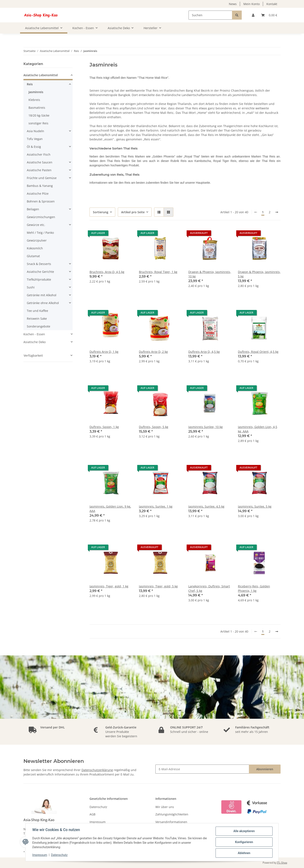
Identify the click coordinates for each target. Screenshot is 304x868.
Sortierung (101, 212)
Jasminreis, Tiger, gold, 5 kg (158, 586)
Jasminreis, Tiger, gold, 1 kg (109, 586)
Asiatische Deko (35, 342)
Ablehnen (244, 853)
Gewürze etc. (36, 225)
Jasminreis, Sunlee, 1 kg (156, 506)
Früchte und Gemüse (42, 178)
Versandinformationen (171, 822)
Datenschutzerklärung (97, 770)
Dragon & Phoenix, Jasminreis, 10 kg (210, 274)
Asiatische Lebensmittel (41, 75)
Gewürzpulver (37, 240)
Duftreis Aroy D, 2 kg (153, 352)
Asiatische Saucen (40, 162)
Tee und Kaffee (37, 311)
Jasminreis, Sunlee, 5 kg (255, 506)
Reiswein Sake (37, 319)
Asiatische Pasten (39, 170)
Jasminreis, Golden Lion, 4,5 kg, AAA (258, 429)
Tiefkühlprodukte (39, 279)
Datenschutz (98, 807)
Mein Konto (252, 4)
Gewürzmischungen (41, 217)
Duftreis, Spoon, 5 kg (154, 427)
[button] (253, 15)
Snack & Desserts (39, 264)
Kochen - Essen (34, 334)
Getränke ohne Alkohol (43, 303)
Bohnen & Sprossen (41, 201)
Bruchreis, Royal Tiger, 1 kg (158, 272)
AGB (92, 814)
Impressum (98, 822)
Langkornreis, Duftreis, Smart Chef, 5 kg (209, 588)
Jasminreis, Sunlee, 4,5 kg (206, 506)
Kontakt (272, 4)
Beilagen (33, 209)
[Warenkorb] (269, 15)
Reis (30, 84)
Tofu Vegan (35, 139)
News (233, 4)
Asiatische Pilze (38, 194)
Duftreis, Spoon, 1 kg (104, 427)
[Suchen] (210, 15)
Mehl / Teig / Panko (40, 233)
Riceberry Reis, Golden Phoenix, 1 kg (254, 588)
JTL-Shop (282, 863)
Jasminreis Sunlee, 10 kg (206, 427)
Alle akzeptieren (244, 831)
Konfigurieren (244, 842)
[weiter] (277, 212)
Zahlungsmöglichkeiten (172, 814)
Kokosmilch (35, 248)
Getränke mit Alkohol (42, 295)
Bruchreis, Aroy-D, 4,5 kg (107, 272)
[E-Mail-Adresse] (202, 769)
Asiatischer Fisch (39, 154)
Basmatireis (37, 108)
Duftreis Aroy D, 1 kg (104, 352)
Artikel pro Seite (133, 212)
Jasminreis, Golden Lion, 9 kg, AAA (110, 509)
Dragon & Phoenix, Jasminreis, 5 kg (259, 274)
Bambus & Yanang (40, 186)
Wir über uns (165, 807)
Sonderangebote (39, 326)
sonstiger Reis (38, 123)
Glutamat (33, 256)
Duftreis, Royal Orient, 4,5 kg (258, 352)
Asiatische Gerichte (40, 272)
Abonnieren (265, 769)
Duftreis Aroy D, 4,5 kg (204, 352)
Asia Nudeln (35, 131)
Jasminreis (36, 92)
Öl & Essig (34, 147)
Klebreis (34, 100)
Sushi (31, 287)
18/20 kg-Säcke (39, 115)
